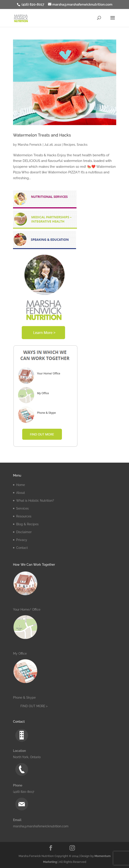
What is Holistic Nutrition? (35, 501)
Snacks (82, 145)
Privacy (22, 540)
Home (21, 485)
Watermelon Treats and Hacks (42, 135)
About (21, 493)
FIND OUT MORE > (34, 706)
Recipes (69, 145)
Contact (22, 548)
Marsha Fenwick (30, 145)
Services (22, 508)
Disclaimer (24, 532)
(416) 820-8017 (32, 4)
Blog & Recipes (27, 524)
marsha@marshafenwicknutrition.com (41, 826)
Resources (24, 516)
